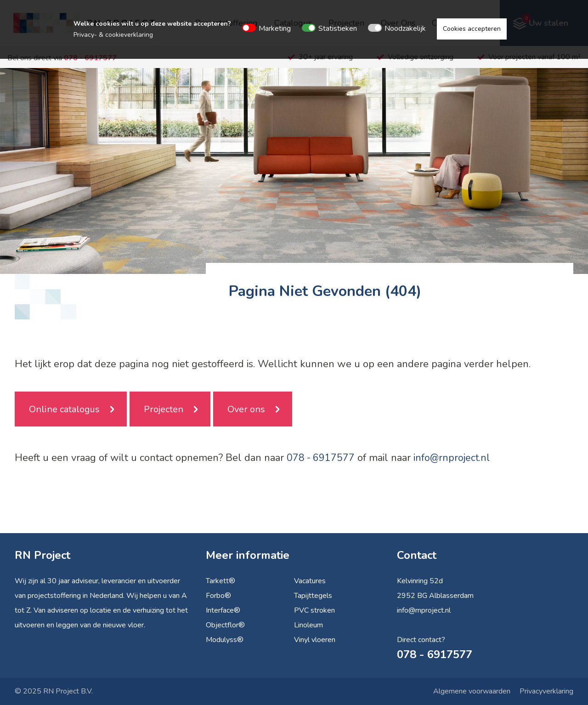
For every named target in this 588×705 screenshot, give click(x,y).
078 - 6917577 (321, 458)
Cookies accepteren (472, 29)
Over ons (246, 409)
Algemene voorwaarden (472, 691)
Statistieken (338, 28)
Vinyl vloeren (315, 640)
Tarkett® (220, 581)
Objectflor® (225, 625)
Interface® (223, 610)
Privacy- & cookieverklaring (113, 35)
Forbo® (218, 596)
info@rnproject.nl (453, 458)
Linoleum (308, 625)
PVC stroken (314, 610)
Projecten (164, 409)
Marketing (275, 28)
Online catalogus (64, 409)
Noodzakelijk (405, 28)
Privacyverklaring (546, 691)
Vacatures (310, 581)
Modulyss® (225, 640)
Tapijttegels (313, 596)
